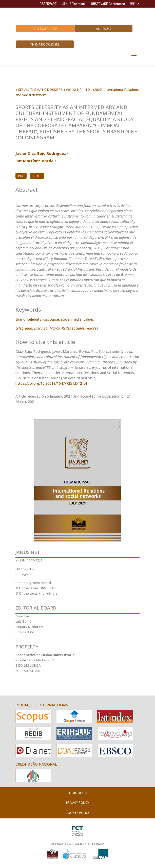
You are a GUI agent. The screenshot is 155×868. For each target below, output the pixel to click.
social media (71, 319)
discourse (51, 319)
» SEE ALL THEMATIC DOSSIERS (39, 90)
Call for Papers (45, 29)
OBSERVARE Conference (108, 4)
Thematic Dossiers (45, 44)
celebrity (34, 319)
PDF (21, 176)
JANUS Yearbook (74, 4)
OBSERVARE (48, 4)
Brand (20, 319)
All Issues (103, 29)
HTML (37, 176)
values (89, 319)
